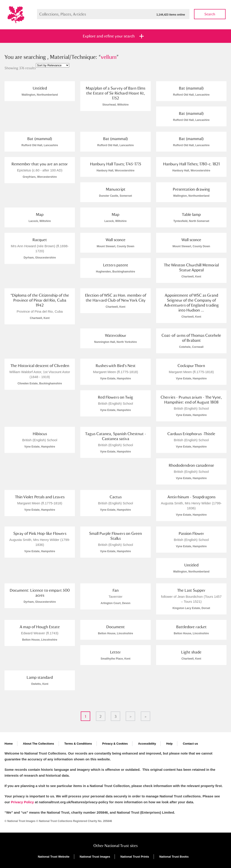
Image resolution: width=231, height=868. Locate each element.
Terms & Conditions (78, 744)
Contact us (190, 744)
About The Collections (39, 744)
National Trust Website (54, 857)
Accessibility (147, 744)
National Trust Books (174, 857)
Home (9, 744)
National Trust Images (95, 857)
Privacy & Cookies (115, 744)
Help (169, 744)
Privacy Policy (22, 802)
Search (210, 14)
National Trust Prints (135, 857)
